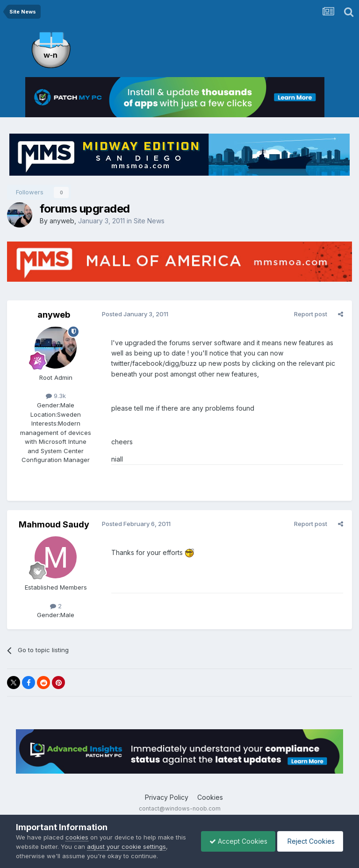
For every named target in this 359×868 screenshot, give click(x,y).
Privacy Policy (167, 797)
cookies (77, 837)
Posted (134, 314)
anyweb (62, 221)
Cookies (210, 797)
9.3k (56, 396)
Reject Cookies (309, 841)
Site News (149, 221)
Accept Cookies (234, 841)
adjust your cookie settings (139, 847)
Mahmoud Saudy (54, 524)
